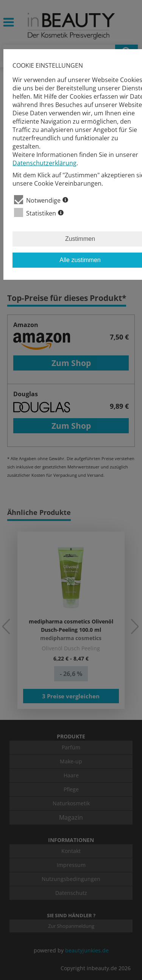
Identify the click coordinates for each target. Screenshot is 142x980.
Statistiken (39, 213)
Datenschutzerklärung (44, 163)
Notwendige (41, 200)
